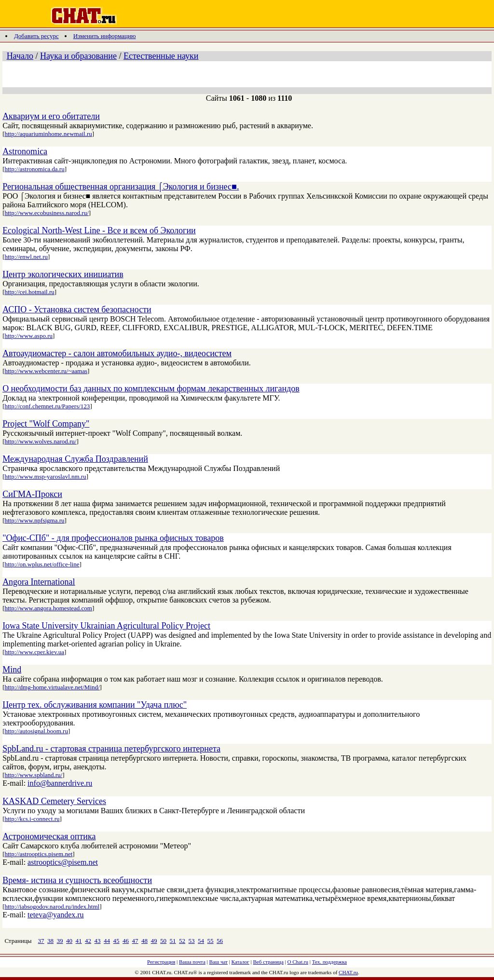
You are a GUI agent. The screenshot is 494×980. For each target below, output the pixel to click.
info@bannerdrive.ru (60, 783)
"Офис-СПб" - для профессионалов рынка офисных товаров (113, 538)
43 (98, 941)
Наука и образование (78, 56)
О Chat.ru (298, 962)
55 (211, 941)
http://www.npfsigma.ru (34, 520)
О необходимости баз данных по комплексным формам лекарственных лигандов (151, 389)
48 (144, 941)
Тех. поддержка (329, 962)
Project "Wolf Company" (46, 424)
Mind (12, 670)
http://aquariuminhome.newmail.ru (48, 134)
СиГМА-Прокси (32, 494)
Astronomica (25, 151)
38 (50, 941)
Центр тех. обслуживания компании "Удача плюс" (95, 705)
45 (117, 941)
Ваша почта (192, 962)
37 (41, 941)
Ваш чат (219, 962)
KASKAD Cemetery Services (54, 801)
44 (107, 941)
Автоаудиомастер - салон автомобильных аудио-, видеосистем (117, 353)
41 (79, 941)
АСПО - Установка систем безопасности (77, 309)
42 (88, 941)
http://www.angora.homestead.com (48, 608)
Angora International (39, 582)
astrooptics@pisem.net (63, 862)
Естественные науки (161, 56)
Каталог (240, 962)
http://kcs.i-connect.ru (32, 819)
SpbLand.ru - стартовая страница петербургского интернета (111, 749)
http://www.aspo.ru (28, 336)
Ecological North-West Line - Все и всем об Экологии (99, 230)
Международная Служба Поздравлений (75, 459)
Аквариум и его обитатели (51, 116)
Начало (20, 56)
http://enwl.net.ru (26, 257)
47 (135, 941)
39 (60, 941)
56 (220, 941)
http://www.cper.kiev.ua (34, 652)
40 (69, 941)
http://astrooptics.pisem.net (38, 854)
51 (173, 941)
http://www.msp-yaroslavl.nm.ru (45, 477)
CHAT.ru (348, 972)
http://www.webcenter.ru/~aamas (46, 371)
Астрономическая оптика (49, 836)
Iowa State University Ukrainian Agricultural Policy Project (106, 626)
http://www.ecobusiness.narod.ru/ (46, 213)
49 (154, 941)
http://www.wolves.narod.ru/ (40, 441)
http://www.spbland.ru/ (33, 775)
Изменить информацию (105, 36)
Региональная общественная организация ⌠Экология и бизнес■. (121, 187)
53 (192, 941)
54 (201, 941)
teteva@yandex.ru (55, 915)
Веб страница (268, 962)
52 (182, 941)
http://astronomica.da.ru (34, 169)
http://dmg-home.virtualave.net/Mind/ (52, 687)
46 (126, 941)
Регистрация (161, 962)
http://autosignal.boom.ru (36, 731)
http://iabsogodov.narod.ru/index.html (52, 906)
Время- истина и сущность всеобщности (77, 880)
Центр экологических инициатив (63, 274)
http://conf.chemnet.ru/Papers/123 (47, 406)
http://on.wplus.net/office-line (42, 564)
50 (163, 941)
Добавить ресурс (36, 36)
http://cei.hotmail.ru (29, 292)
